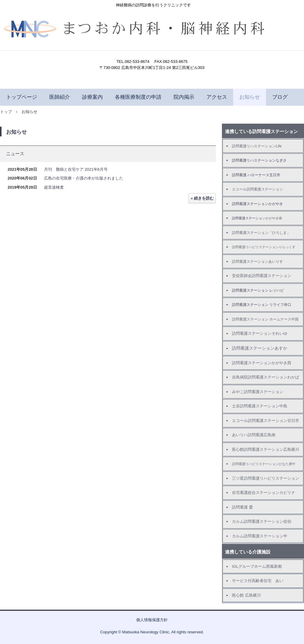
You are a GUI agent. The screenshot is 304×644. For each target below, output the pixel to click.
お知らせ (250, 97)
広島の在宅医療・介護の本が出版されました (84, 178)
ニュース (15, 154)
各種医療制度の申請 (138, 97)
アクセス (217, 97)
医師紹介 (60, 97)
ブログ (280, 97)
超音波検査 (54, 187)
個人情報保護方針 (152, 620)
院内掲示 (184, 97)
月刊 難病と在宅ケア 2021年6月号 (76, 169)
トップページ (22, 97)
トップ (6, 112)
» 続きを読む (202, 198)
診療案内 (92, 97)
